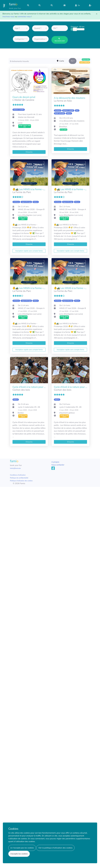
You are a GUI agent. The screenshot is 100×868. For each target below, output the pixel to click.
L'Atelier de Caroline (23, 100)
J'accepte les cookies (19, 854)
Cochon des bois (21, 390)
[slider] (75, 30)
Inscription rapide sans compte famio (29, 251)
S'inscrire (93, 7)
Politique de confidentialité (19, 478)
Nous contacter (58, 465)
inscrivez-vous (9, 17)
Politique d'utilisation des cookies (21, 481)
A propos (55, 462)
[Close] (97, 14)
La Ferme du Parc (22, 192)
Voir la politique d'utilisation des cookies (55, 848)
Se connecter (79, 7)
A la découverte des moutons (70, 98)
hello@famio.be (15, 468)
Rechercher (60, 41)
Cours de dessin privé (24, 97)
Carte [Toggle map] (60, 61)
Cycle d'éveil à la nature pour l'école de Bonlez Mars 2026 (29, 387)
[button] (21, 29)
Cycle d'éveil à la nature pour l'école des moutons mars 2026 (70, 387)
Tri (72, 61)
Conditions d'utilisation (18, 475)
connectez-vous (24, 17)
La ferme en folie (63, 101)
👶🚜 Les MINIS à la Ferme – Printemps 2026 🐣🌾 (29, 189)
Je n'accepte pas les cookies (22, 848)
